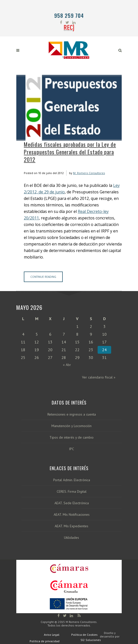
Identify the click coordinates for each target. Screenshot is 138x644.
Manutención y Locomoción (72, 426)
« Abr (67, 365)
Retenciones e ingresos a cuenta (72, 414)
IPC (72, 449)
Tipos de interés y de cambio (72, 437)
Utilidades (72, 538)
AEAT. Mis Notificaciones (72, 515)
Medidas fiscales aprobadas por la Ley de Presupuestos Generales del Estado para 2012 (70, 152)
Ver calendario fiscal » (99, 377)
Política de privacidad (45, 641)
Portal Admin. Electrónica (72, 480)
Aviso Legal (52, 635)
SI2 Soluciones (91, 640)
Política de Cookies (84, 635)
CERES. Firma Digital (72, 492)
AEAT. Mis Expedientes (72, 526)
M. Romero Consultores (89, 173)
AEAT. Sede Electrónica (72, 503)
